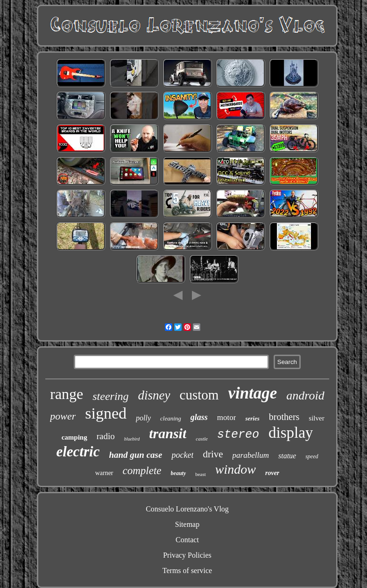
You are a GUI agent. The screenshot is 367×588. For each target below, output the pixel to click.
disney (154, 395)
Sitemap (187, 524)
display (291, 433)
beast (201, 474)
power (63, 416)
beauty (179, 473)
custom (199, 395)
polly (143, 418)
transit (168, 433)
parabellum (251, 455)
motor (227, 417)
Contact (187, 540)
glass (199, 417)
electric (78, 451)
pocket (182, 455)
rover (272, 473)
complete (142, 471)
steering (110, 396)
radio (106, 436)
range (67, 394)
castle (202, 439)
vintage (252, 393)
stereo (238, 435)
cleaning (171, 418)
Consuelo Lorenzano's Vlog (187, 509)
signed (106, 413)
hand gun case (135, 455)
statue (287, 456)
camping (74, 437)
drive (213, 454)
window (236, 469)
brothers (284, 417)
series (252, 418)
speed (312, 456)
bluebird (132, 439)
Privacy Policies (187, 555)
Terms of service (187, 570)
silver (316, 418)
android (305, 395)
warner (104, 473)
